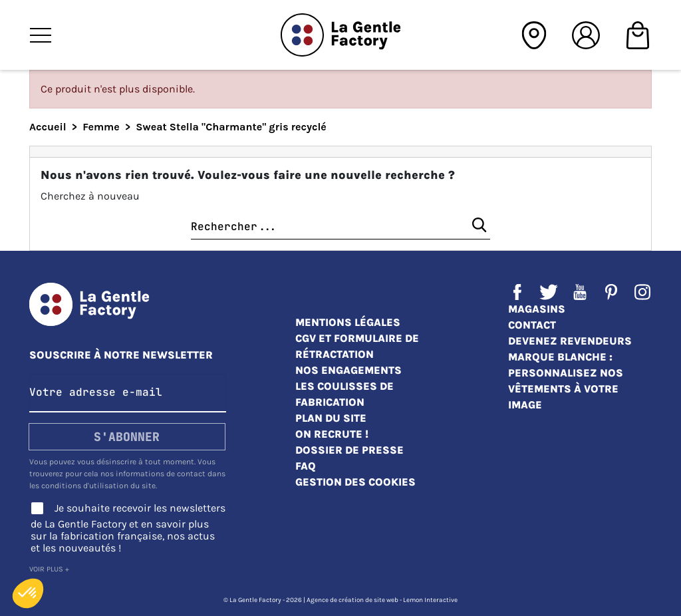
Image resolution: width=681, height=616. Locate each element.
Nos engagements (348, 370)
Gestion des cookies (355, 482)
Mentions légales (348, 322)
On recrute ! (332, 434)
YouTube (580, 292)
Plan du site (331, 418)
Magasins (537, 309)
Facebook (517, 292)
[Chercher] (340, 227)
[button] (28, 593)
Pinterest (611, 292)
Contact (532, 325)
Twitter (549, 292)
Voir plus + (49, 569)
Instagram (642, 292)
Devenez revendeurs (570, 341)
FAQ (306, 466)
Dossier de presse (349, 450)
